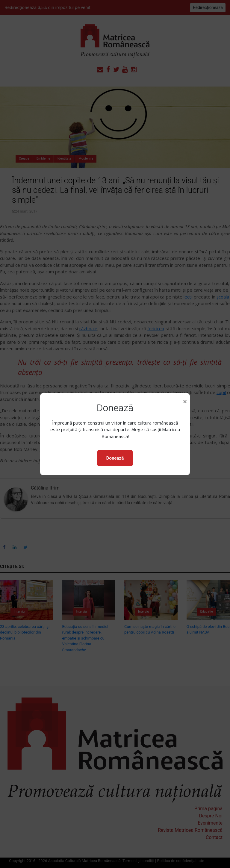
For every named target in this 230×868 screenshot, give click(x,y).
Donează (115, 458)
